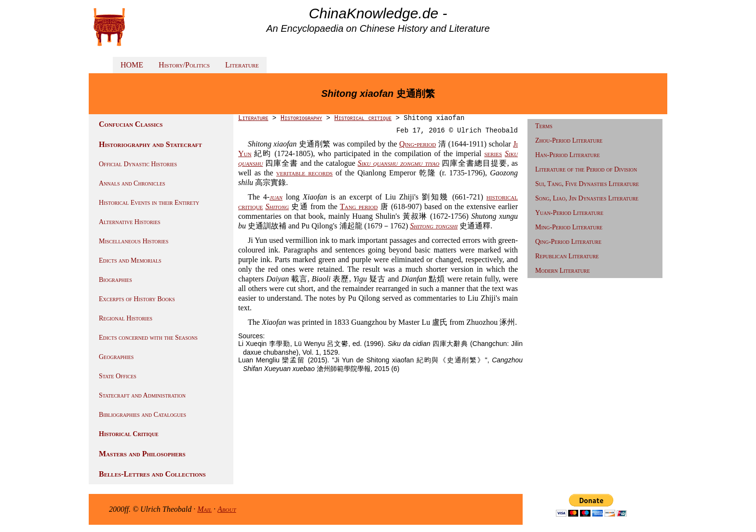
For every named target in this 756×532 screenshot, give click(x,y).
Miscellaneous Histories (134, 241)
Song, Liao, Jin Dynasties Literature (587, 198)
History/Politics (184, 65)
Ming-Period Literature (569, 227)
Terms (544, 126)
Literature (242, 65)
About (227, 509)
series (493, 153)
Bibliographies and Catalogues (142, 415)
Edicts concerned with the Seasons (148, 338)
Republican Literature (567, 256)
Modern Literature (562, 271)
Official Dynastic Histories (138, 164)
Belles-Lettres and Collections (152, 474)
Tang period (359, 206)
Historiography (301, 118)
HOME (132, 65)
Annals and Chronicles (132, 183)
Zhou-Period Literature (569, 140)
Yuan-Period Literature (569, 213)
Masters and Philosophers (142, 454)
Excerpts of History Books (137, 299)
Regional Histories (126, 318)
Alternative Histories (130, 222)
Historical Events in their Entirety (149, 203)
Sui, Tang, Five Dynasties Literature (587, 184)
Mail (204, 509)
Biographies (115, 280)
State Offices (118, 376)
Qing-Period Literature (568, 242)
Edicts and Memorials (130, 260)
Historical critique (363, 118)
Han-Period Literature (567, 155)
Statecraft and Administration (142, 395)
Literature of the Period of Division (586, 169)
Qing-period (418, 144)
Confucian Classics (131, 124)
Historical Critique (129, 434)
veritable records (304, 173)
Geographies (116, 357)
